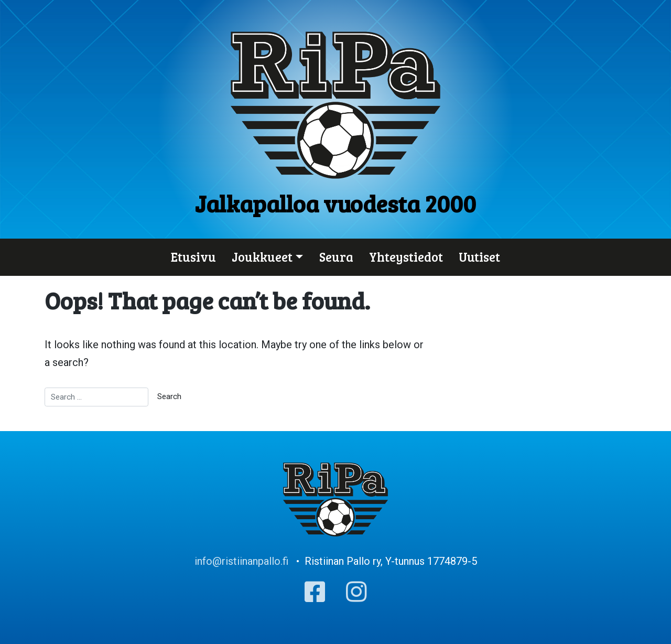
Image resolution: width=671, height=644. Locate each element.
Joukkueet (262, 257)
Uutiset (479, 257)
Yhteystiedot (406, 257)
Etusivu (193, 257)
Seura (336, 257)
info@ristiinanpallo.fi (241, 561)
